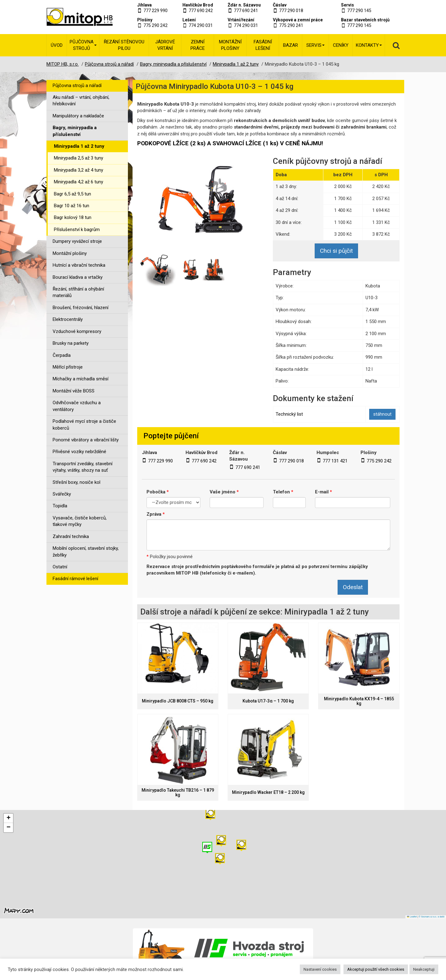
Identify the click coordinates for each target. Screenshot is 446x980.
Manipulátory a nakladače (78, 116)
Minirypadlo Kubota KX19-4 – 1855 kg (359, 701)
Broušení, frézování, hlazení (81, 308)
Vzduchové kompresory (77, 331)
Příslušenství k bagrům (77, 230)
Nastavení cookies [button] (320, 969)
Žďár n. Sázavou (244, 5)
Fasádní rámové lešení (75, 579)
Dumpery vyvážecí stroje (77, 241)
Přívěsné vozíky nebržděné (79, 452)
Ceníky (341, 45)
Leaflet (412, 917)
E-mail (324, 492)
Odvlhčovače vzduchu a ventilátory (77, 406)
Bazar (291, 45)
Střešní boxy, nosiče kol (77, 482)
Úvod (57, 45)
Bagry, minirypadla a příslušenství (75, 131)
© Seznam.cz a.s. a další (432, 917)
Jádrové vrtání (165, 45)
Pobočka (158, 492)
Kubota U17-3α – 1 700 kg (268, 701)
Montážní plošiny (230, 45)
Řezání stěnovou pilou (124, 45)
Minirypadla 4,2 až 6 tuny (79, 182)
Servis (348, 5)
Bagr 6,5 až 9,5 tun (72, 194)
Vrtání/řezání (241, 20)
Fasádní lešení (263, 45)
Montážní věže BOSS (74, 391)
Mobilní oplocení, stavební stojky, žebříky (86, 551)
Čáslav (280, 5)
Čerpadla (62, 355)
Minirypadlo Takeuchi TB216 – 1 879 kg (178, 793)
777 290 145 (359, 11)
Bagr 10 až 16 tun (72, 206)
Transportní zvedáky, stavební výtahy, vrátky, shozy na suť (83, 467)
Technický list (289, 414)
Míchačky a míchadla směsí (81, 379)
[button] (241, 845)
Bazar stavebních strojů (365, 20)
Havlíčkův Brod (198, 5)
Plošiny (145, 20)
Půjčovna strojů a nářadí (77, 85)
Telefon (283, 492)
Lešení (189, 20)
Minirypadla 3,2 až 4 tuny (79, 170)
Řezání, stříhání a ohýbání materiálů (78, 292)
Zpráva (156, 514)
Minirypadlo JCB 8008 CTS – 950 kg (178, 701)
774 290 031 (201, 25)
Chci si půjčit (336, 251)
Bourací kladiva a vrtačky (78, 277)
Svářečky (62, 494)
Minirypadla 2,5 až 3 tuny (79, 158)
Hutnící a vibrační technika (79, 265)
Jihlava (144, 5)
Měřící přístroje (68, 367)
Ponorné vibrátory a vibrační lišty (86, 440)
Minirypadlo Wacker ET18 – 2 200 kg (268, 792)
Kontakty (369, 45)
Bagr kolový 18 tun (73, 217)
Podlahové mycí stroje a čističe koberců (84, 424)
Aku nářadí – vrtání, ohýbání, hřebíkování (81, 101)
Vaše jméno (224, 492)
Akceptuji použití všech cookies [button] (376, 969)
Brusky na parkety (71, 343)
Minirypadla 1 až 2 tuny (79, 146)
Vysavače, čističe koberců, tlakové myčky (80, 521)
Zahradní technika (71, 536)
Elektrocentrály (68, 319)
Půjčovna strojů (83, 45)
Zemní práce (198, 45)
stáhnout (382, 414)
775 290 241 (291, 25)
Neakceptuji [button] (424, 969)
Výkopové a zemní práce (298, 20)
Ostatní (60, 567)
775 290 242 (155, 25)
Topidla (60, 506)
